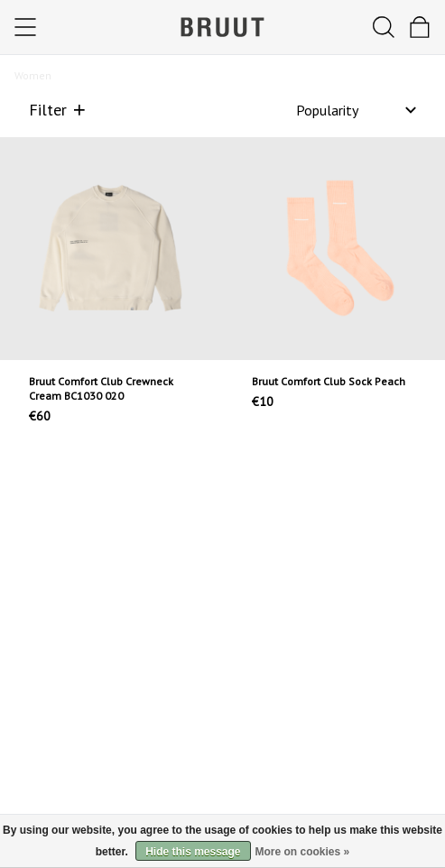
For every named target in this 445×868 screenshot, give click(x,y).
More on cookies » (303, 852)
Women (33, 75)
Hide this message (193, 852)
